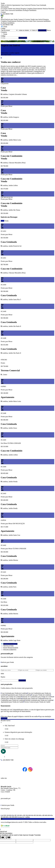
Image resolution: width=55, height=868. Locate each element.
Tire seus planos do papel (9, 716)
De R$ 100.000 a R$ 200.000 (21, 815)
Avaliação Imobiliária (30, 10)
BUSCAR (42, 30)
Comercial (27, 5)
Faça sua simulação (45, 716)
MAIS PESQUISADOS (11, 648)
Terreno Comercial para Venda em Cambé (37, 702)
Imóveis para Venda (11, 19)
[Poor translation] (8, 838)
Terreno (33, 5)
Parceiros (51, 9)
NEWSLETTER (8, 646)
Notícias (45, 9)
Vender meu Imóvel (14, 9)
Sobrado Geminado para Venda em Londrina (39, 700)
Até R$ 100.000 (6, 815)
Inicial (3, 19)
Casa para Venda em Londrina (41, 695)
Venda (6, 221)
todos (2, 221)
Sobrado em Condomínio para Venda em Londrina (37, 697)
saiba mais (4, 718)
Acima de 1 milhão (23, 817)
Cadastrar (22, 680)
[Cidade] (25, 30)
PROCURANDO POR (10, 644)
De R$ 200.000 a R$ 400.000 (40, 815)
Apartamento (16, 5)
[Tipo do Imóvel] (9, 30)
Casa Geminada (41, 5)
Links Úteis (4, 10)
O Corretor (4, 9)
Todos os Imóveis (6, 5)
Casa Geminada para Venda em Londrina (14, 693)
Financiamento (38, 9)
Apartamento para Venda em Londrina (19, 695)
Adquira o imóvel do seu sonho (28, 716)
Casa (22, 5)
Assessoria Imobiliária (15, 10)
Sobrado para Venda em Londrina (33, 698)
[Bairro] (35, 30)
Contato (3, 12)
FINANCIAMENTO (10, 650)
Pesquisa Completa (27, 9)
